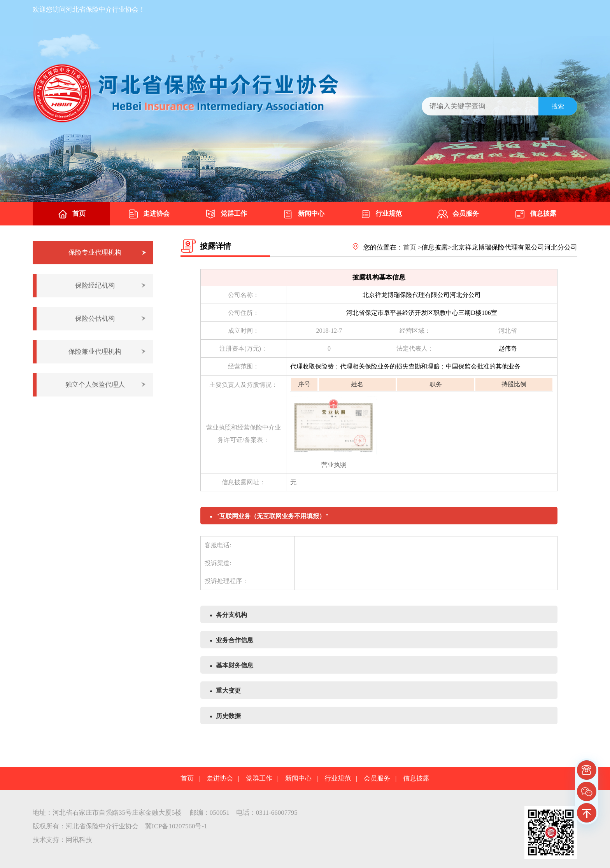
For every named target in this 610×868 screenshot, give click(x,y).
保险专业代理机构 (95, 252)
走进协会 (149, 214)
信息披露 (535, 214)
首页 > (412, 247)
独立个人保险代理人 (95, 385)
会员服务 (458, 214)
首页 (71, 214)
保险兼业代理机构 (95, 352)
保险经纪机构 (95, 286)
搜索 (558, 106)
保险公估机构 (95, 319)
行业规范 (381, 214)
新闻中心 (303, 214)
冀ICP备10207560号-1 (176, 826)
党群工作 (226, 214)
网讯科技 (79, 840)
